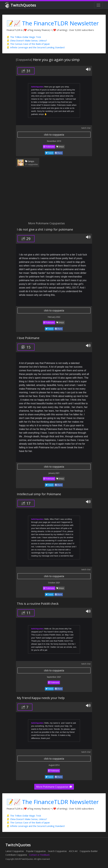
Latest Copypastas (15, 851)
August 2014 (54, 765)
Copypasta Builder (89, 851)
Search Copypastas (57, 851)
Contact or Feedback (39, 855)
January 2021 (54, 473)
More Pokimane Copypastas (54, 787)
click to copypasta (54, 135)
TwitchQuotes (21, 5)
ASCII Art (73, 851)
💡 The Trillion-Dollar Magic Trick (24, 37)
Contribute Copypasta (16, 855)
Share (59, 153)
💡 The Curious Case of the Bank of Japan (28, 44)
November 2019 (54, 141)
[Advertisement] (54, 196)
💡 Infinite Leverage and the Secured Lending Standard (36, 47)
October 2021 (54, 583)
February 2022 (54, 317)
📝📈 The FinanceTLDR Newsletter (53, 23)
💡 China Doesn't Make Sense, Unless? (27, 40)
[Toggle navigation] (98, 5)
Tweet (49, 153)
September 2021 (54, 677)
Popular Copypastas (36, 851)
